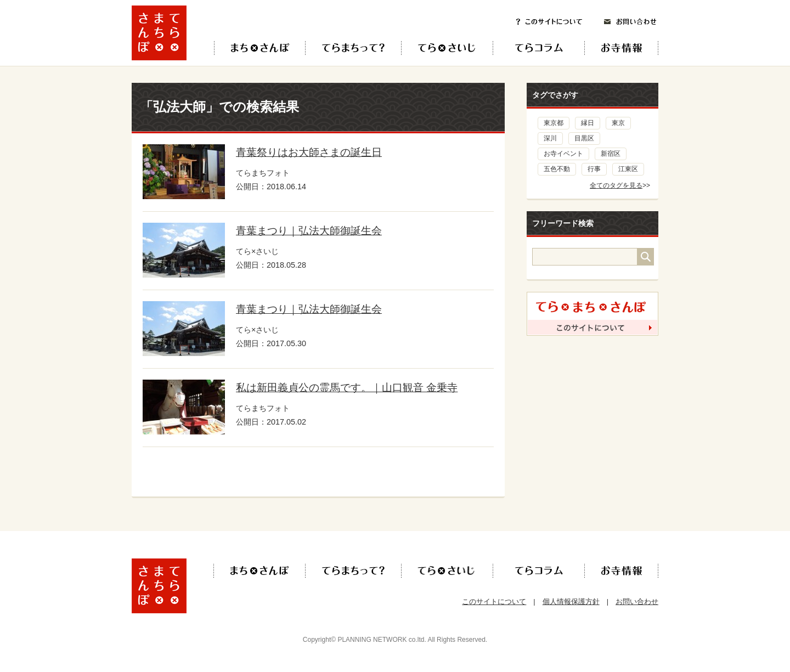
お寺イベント (563, 154)
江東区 (628, 169)
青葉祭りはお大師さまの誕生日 (309, 152)
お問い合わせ (630, 22)
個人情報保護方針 (571, 602)
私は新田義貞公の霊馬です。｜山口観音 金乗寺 (347, 388)
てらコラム (530, 48)
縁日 (588, 123)
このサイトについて (549, 22)
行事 (594, 169)
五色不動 (557, 169)
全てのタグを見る (616, 185)
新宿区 (611, 154)
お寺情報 (631, 48)
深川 (550, 138)
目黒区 (584, 138)
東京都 (554, 123)
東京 (618, 123)
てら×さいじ (447, 48)
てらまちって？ (353, 48)
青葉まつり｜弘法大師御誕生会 (309, 231)
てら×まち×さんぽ (260, 48)
